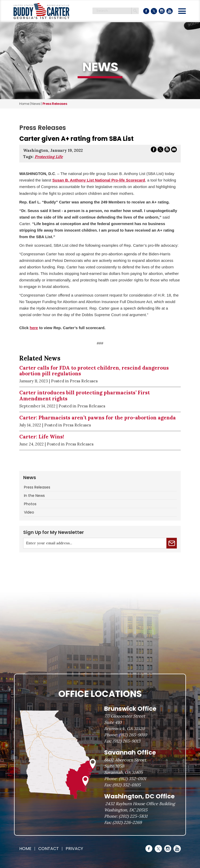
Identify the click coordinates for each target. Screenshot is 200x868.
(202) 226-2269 (127, 822)
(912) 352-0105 (127, 785)
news (36, 104)
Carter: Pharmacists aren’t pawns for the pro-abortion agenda (98, 418)
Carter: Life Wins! (42, 437)
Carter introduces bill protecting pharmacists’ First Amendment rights (85, 396)
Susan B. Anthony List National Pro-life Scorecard (99, 180)
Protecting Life (49, 157)
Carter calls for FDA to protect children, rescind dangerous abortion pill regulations (94, 371)
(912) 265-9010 (133, 735)
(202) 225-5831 (133, 816)
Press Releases (37, 487)
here (34, 328)
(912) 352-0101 (132, 779)
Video (29, 512)
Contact (49, 849)
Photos (30, 504)
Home (24, 104)
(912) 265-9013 (126, 741)
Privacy (74, 849)
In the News (34, 496)
